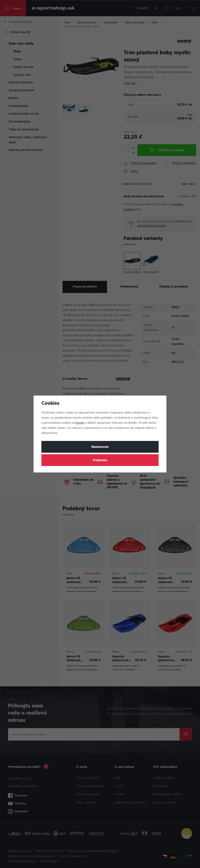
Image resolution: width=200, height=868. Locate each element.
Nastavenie (100, 447)
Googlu (80, 423)
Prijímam (100, 460)
